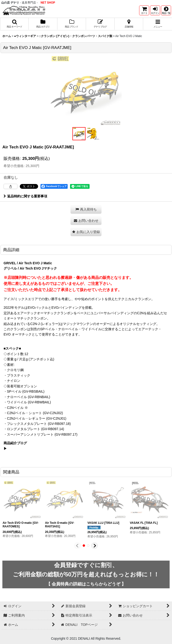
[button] (166, 10)
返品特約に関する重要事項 (25, 196)
